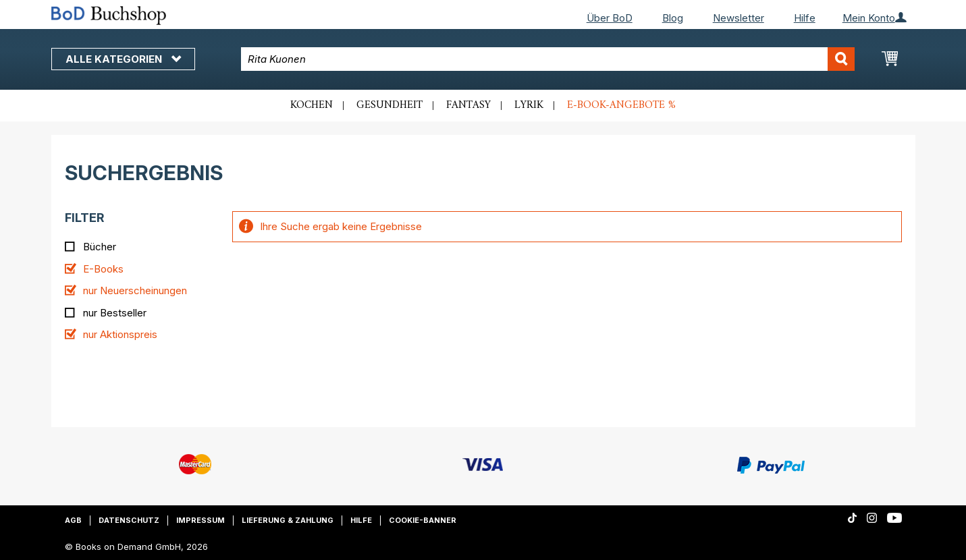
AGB (73, 520)
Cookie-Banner (423, 520)
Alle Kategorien (123, 59)
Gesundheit (390, 105)
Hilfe (805, 18)
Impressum (200, 520)
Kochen (312, 105)
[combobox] (548, 59)
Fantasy (468, 105)
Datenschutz (129, 520)
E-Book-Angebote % (621, 105)
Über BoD (610, 18)
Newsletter (739, 18)
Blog (673, 18)
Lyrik (529, 105)
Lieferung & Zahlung (288, 520)
